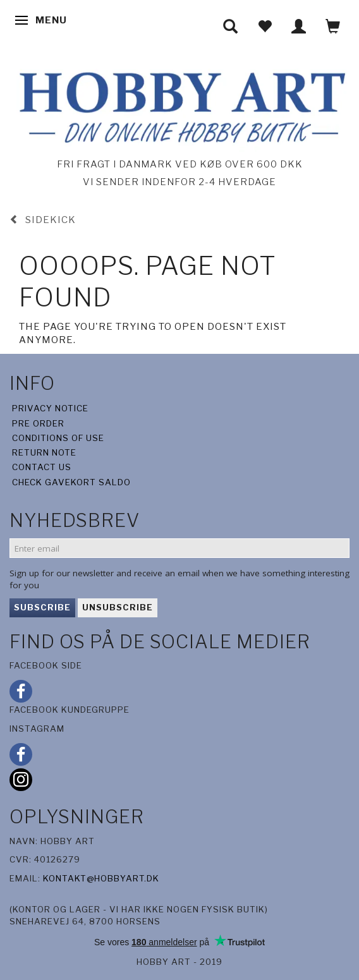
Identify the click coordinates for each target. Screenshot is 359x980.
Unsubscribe (118, 607)
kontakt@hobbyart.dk (101, 878)
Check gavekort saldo (71, 482)
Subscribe (42, 607)
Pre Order (38, 423)
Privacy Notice (50, 408)
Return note (44, 452)
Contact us (42, 467)
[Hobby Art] (179, 105)
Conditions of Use (58, 438)
